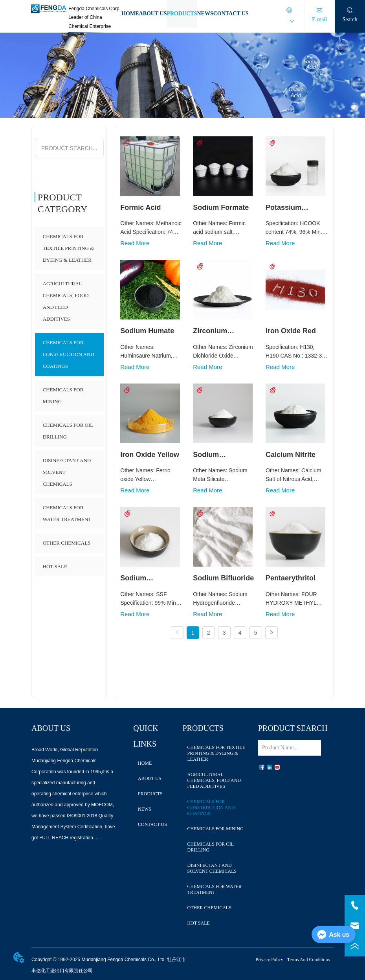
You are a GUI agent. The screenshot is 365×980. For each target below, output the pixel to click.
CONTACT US (231, 14)
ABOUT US (153, 14)
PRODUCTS (182, 14)
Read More (135, 243)
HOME (130, 14)
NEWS (205, 14)
